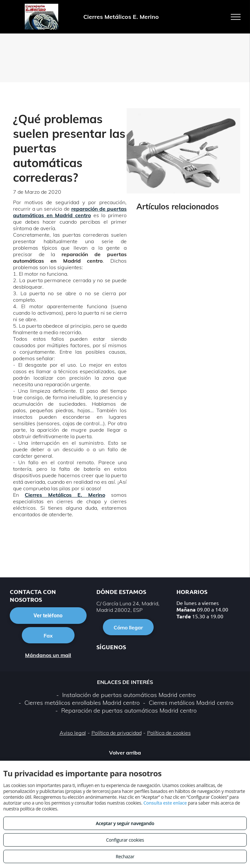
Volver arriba (125, 753)
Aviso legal (73, 733)
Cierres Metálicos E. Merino (65, 495)
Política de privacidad (117, 733)
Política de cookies (169, 733)
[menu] (236, 17)
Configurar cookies (125, 840)
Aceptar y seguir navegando (125, 823)
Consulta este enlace (165, 803)
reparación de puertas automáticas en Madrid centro (70, 212)
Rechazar (125, 856)
